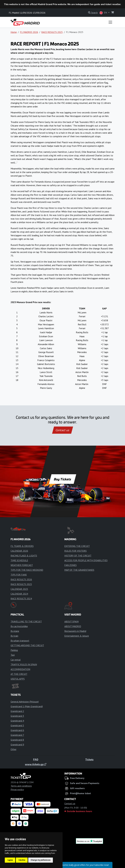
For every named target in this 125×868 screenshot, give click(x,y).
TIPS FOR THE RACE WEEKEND (27, 570)
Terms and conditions (21, 786)
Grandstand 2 (17, 711)
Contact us (63, 430)
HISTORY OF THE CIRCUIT (78, 556)
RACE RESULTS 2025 (52, 32)
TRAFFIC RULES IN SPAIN (24, 664)
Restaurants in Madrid (75, 631)
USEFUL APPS (18, 679)
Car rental (16, 660)
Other (14, 749)
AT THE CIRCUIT (19, 674)
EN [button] (103, 13)
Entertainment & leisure (77, 636)
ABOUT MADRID (73, 626)
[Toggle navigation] (110, 22)
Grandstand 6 (17, 730)
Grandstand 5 (17, 725)
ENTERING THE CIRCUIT (77, 546)
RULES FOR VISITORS (75, 551)
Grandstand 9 (17, 745)
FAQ (36, 759)
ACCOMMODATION (20, 669)
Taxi (13, 655)
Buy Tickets (63, 479)
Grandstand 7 (17, 735)
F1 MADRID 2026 (29, 32)
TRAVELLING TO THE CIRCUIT (26, 621)
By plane (15, 631)
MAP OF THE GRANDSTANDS (79, 570)
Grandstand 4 (17, 721)
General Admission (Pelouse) (25, 702)
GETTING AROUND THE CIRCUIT (27, 645)
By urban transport (20, 641)
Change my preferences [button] (41, 860)
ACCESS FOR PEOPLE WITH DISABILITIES (86, 560)
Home (14, 32)
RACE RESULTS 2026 (21, 579)
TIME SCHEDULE (19, 560)
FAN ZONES (70, 565)
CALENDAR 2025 (19, 589)
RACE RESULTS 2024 (21, 599)
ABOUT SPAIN (71, 621)
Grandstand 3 (17, 716)
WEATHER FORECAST (22, 565)
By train (14, 636)
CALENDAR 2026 (19, 551)
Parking (14, 650)
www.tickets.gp (36, 764)
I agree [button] (10, 860)
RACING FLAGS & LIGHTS (24, 556)
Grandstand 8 (17, 740)
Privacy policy (17, 789)
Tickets (89, 759)
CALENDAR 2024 (19, 594)
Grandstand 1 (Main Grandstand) (27, 706)
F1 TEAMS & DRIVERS (22, 546)
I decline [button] (22, 860)
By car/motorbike (19, 626)
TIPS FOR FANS (19, 575)
